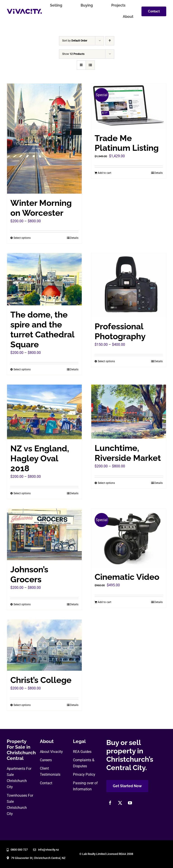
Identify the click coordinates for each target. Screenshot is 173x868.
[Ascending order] (110, 41)
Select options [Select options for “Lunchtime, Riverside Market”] (106, 483)
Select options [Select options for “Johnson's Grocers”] (22, 604)
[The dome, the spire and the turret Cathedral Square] (44, 279)
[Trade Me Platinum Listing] (129, 106)
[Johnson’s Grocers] (44, 534)
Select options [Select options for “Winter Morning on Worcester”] (22, 238)
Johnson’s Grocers (29, 574)
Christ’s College (41, 680)
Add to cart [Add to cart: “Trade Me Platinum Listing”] (105, 173)
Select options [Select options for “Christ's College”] (22, 705)
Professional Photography (120, 331)
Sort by (75, 41)
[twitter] (120, 803)
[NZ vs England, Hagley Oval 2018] (44, 412)
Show (73, 54)
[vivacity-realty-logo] (24, 10)
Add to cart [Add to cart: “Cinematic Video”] (105, 602)
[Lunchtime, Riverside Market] (129, 412)
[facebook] (110, 803)
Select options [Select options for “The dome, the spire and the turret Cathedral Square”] (22, 369)
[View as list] (90, 65)
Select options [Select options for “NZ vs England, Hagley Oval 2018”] (22, 493)
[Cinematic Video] (129, 538)
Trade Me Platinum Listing (127, 143)
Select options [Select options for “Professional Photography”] (106, 361)
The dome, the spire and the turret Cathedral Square (42, 330)
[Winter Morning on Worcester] (44, 139)
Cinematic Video (127, 577)
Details (74, 238)
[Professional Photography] (129, 285)
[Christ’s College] (44, 645)
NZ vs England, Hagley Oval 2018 (40, 458)
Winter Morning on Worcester (41, 208)
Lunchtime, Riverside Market (128, 453)
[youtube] (130, 803)
